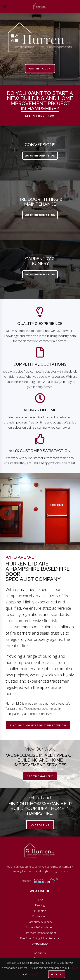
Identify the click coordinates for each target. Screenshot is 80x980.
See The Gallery (40, 776)
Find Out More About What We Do (38, 725)
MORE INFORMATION (40, 156)
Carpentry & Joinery (40, 922)
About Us (40, 953)
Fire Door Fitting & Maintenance (40, 938)
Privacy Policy (35, 974)
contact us (40, 825)
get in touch (40, 69)
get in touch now (40, 116)
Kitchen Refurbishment (40, 927)
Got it (57, 974)
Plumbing (40, 911)
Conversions (40, 916)
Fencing (40, 905)
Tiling (40, 900)
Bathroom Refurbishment (40, 933)
